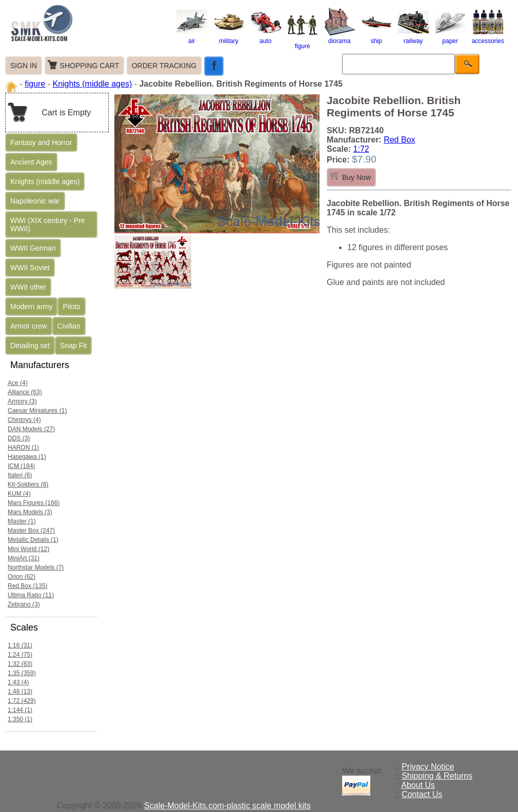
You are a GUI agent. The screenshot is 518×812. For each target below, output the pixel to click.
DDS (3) (19, 438)
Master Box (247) (31, 531)
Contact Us (422, 794)
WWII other (28, 287)
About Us (418, 785)
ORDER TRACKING (164, 66)
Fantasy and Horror (41, 143)
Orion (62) (22, 577)
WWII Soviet (30, 268)
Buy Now (356, 177)
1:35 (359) (22, 673)
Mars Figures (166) (34, 503)
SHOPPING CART (90, 66)
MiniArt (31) (24, 558)
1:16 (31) (20, 645)
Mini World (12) (28, 549)
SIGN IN (24, 66)
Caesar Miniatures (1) (37, 411)
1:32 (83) (20, 664)
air (192, 37)
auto (266, 37)
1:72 (361, 149)
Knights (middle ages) (92, 84)
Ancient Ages (31, 162)
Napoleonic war (35, 201)
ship (376, 37)
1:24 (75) (20, 655)
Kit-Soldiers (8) (28, 484)
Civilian (69, 326)
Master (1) (22, 521)
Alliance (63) (25, 392)
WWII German (33, 248)
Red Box (399, 140)
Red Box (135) (27, 586)
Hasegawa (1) (27, 457)
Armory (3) (22, 401)
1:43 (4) (18, 682)
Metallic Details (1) (33, 540)
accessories (488, 37)
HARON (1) (23, 448)
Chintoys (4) (24, 420)
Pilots (71, 307)
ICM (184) (21, 466)
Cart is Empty (66, 113)
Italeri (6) (20, 475)
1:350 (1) (20, 719)
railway (413, 37)
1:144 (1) (20, 710)
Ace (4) (18, 383)
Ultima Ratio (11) (31, 595)
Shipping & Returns (437, 776)
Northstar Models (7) (36, 567)
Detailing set (30, 346)
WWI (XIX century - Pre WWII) (47, 225)
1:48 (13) (20, 692)
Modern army (31, 307)
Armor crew (29, 326)
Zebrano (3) (24, 604)
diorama (340, 37)
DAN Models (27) (31, 429)
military (229, 37)
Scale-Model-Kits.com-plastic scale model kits (227, 806)
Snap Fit (73, 346)
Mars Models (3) (30, 512)
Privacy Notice (428, 767)
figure (303, 43)
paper (450, 37)
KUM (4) (19, 494)
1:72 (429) (22, 701)
